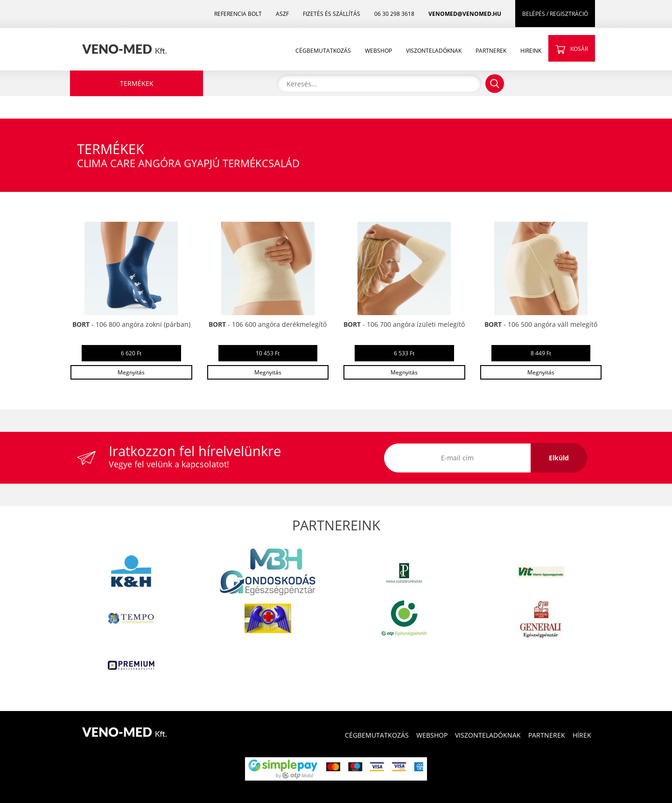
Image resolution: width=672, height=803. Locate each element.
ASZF (282, 14)
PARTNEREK (491, 51)
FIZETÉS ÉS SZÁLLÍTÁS (332, 14)
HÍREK (582, 735)
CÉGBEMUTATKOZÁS (323, 51)
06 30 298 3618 (394, 14)
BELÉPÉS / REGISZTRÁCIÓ (555, 14)
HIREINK (531, 51)
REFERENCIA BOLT (238, 14)
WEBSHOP (378, 51)
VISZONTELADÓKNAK (434, 51)
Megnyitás (131, 372)
